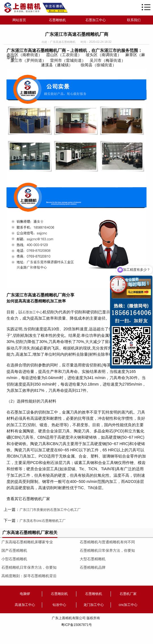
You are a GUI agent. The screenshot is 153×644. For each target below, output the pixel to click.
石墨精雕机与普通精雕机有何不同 (107, 542)
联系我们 (134, 20)
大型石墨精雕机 (93, 559)
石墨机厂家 (128, 594)
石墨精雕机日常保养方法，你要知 (29, 567)
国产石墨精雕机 (14, 550)
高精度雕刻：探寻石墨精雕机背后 (29, 576)
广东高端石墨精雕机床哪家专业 (27, 542)
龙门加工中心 (94, 605)
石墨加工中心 (96, 20)
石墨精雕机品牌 (93, 567)
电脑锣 (25, 594)
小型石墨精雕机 (14, 559)
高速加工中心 (25, 605)
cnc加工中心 (128, 605)
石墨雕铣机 (57, 20)
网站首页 (19, 20)
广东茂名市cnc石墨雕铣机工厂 (43, 521)
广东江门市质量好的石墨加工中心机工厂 (50, 510)
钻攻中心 (59, 605)
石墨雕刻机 (59, 594)
